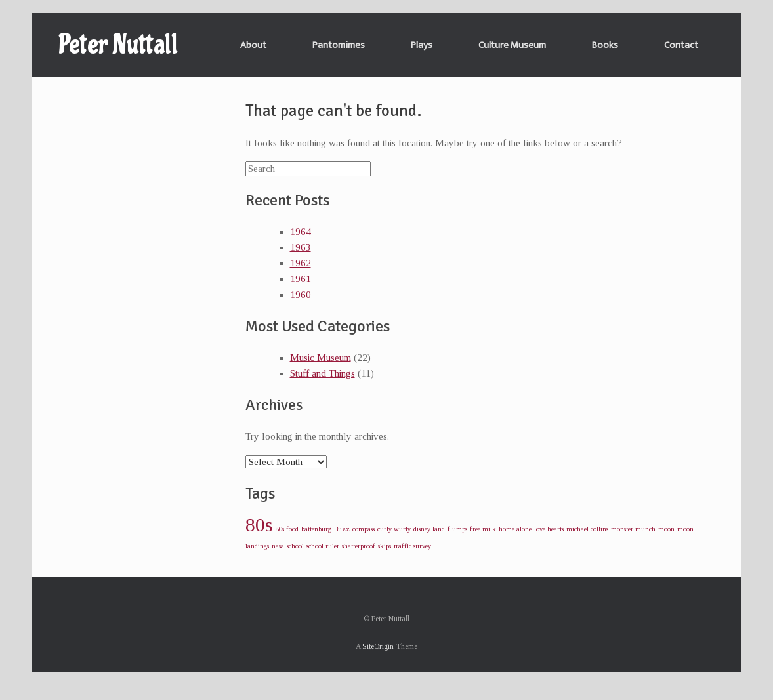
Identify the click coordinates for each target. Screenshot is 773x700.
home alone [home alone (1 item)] (515, 529)
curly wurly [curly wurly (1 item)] (394, 529)
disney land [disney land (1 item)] (429, 529)
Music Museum (321, 358)
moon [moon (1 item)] (666, 529)
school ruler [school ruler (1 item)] (323, 546)
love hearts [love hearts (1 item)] (549, 529)
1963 (301, 247)
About (253, 45)
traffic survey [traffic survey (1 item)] (412, 546)
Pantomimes (339, 45)
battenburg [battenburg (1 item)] (316, 529)
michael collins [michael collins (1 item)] (587, 529)
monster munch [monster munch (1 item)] (633, 529)
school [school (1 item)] (295, 546)
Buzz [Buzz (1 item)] (342, 529)
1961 (301, 279)
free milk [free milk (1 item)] (483, 529)
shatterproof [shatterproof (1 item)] (359, 546)
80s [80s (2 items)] (259, 525)
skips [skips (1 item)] (385, 546)
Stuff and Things (323, 373)
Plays (422, 45)
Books (605, 45)
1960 (301, 295)
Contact (681, 45)
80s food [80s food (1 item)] (287, 529)
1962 (301, 263)
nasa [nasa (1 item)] (278, 546)
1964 (301, 232)
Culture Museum (512, 45)
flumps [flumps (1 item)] (457, 529)
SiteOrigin (378, 646)
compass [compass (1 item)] (364, 529)
